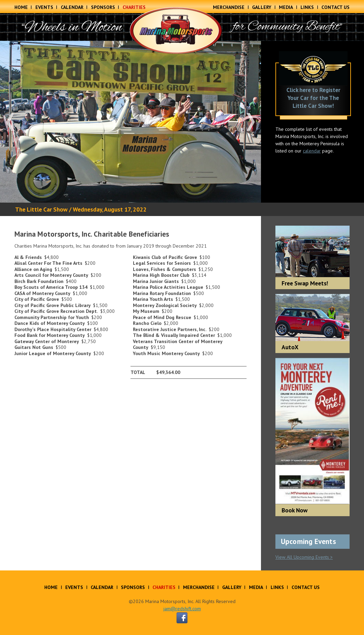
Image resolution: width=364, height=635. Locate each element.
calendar (312, 151)
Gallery (262, 7)
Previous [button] (10, 122)
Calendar (72, 7)
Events (44, 7)
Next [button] (251, 122)
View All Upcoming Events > (304, 557)
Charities (134, 7)
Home (21, 7)
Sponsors (103, 7)
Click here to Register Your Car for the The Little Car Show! (313, 98)
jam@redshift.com (182, 609)
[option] (130, 122)
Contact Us (335, 7)
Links (307, 7)
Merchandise (229, 7)
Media (286, 7)
